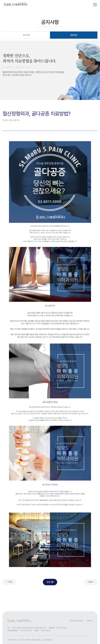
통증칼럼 (74, 35)
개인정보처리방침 (76, 621)
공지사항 (26, 35)
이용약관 (89, 621)
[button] (95, 4)
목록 (50, 582)
